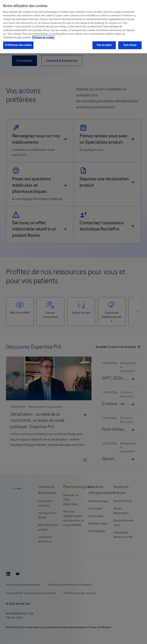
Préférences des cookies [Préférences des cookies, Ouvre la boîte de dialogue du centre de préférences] (18, 45)
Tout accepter (104, 45)
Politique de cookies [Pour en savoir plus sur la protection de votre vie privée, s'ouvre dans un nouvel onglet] (43, 38)
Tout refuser (130, 45)
